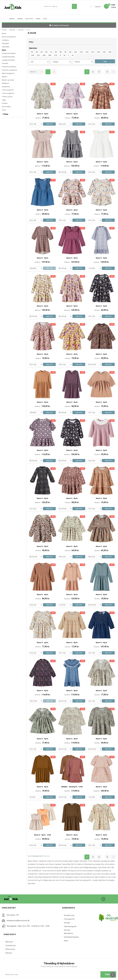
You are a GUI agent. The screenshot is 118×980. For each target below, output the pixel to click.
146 (32, 55)
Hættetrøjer (6, 47)
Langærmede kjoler (8, 57)
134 (104, 52)
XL (73, 55)
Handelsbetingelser (68, 937)
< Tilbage (5, 114)
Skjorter (4, 77)
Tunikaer (5, 103)
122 (93, 52)
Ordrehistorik (11, 946)
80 (56, 52)
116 (87, 52)
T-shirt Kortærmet (8, 90)
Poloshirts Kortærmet (9, 67)
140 (110, 52)
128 (98, 52)
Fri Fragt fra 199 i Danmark (59, 25)
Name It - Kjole (43, 114)
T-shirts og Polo (7, 97)
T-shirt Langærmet (8, 93)
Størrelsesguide (68, 926)
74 (51, 52)
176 (55, 55)
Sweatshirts (6, 87)
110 (81, 52)
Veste (4, 110)
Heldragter (5, 43)
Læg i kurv (49, 124)
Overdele (5, 63)
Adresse (9, 953)
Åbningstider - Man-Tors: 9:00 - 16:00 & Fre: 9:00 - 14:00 (28, 926)
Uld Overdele (6, 107)
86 (61, 52)
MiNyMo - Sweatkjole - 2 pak (72, 787)
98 (70, 52)
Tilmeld (108, 974)
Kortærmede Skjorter (9, 53)
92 (65, 52)
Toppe (4, 100)
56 (37, 52)
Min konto (9, 942)
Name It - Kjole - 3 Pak (43, 835)
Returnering (10, 949)
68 (46, 52)
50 (32, 52)
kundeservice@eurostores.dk (18, 921)
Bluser (4, 33)
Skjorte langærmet (8, 73)
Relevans (33, 72)
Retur (66, 941)
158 (44, 55)
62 (42, 52)
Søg (74, 6)
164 (50, 55)
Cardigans (5, 40)
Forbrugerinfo (68, 919)
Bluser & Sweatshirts (9, 37)
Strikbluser (5, 83)
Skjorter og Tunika (8, 80)
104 (75, 52)
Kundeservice (68, 915)
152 (38, 55)
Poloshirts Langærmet (9, 70)
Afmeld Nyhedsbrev (68, 932)
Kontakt (67, 923)
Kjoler (4, 50)
